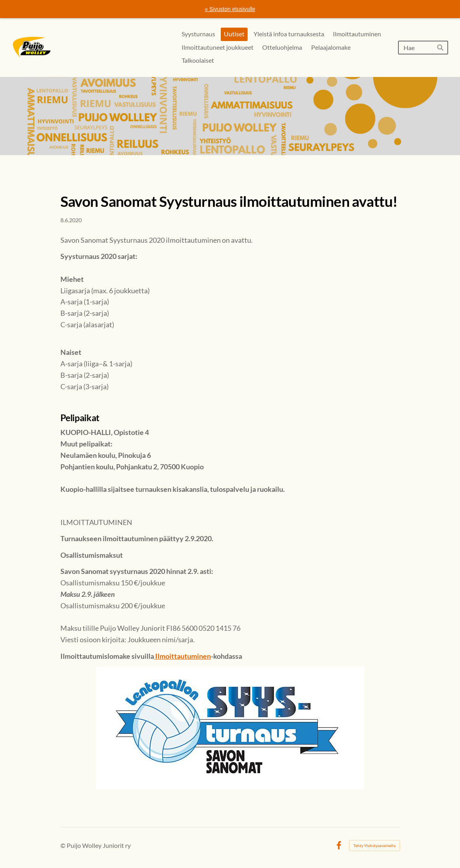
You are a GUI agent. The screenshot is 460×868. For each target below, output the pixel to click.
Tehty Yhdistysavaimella (375, 846)
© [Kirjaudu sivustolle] (64, 845)
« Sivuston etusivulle (230, 9)
